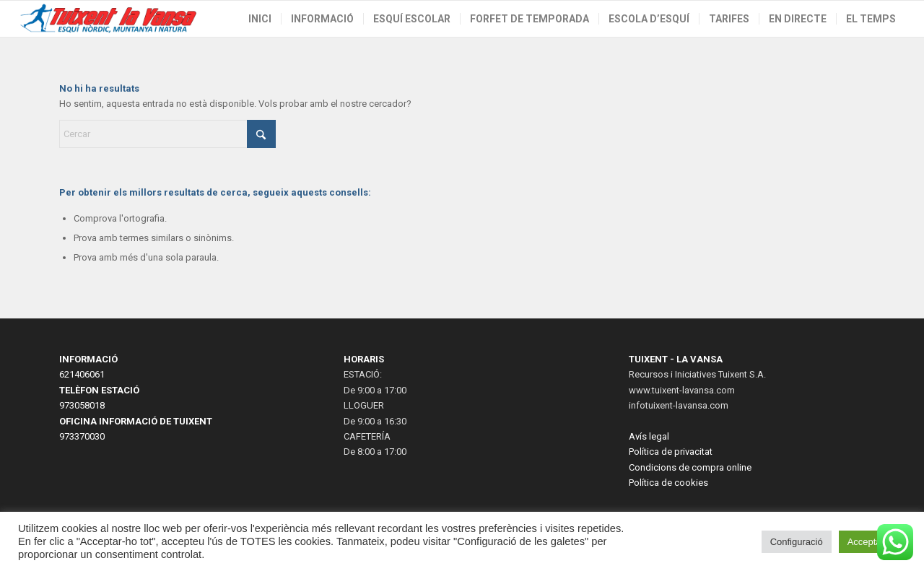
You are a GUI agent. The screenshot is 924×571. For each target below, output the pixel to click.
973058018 (82, 405)
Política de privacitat (671, 452)
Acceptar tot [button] (872, 542)
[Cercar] (167, 134)
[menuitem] (260, 19)
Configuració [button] (797, 542)
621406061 (82, 374)
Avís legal (649, 436)
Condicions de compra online (690, 467)
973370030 (82, 436)
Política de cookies (668, 483)
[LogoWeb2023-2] (109, 19)
